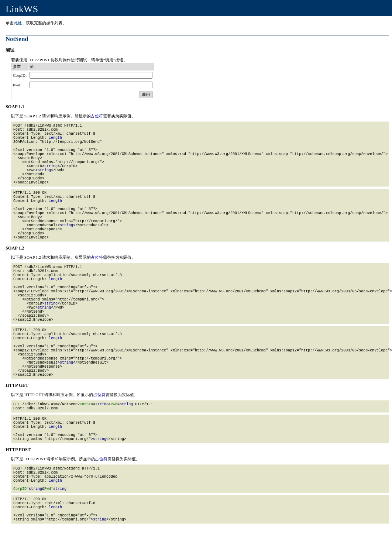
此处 (18, 23)
